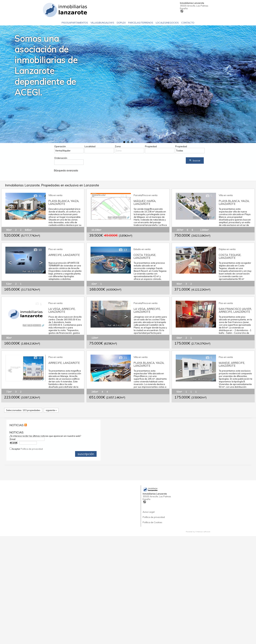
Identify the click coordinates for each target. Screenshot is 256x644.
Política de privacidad (32, 449)
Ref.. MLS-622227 (117, 271)
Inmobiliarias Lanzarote (192, 3)
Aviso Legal (149, 512)
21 (123, 358)
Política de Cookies (152, 522)
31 (38, 196)
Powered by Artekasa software (198, 532)
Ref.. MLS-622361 (202, 217)
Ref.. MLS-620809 (202, 325)
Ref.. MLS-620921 (32, 325)
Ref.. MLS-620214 (202, 379)
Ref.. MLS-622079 (202, 271)
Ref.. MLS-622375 (117, 217)
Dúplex (121, 23)
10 (38, 250)
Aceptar (27, 449)
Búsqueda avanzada (66, 170)
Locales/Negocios (167, 23)
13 (123, 250)
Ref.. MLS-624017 (32, 217)
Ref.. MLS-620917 (117, 325)
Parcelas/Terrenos (141, 23)
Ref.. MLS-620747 (117, 379)
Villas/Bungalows (102, 23)
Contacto (188, 23)
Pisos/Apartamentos (75, 23)
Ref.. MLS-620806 (32, 379)
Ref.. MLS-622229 (32, 271)
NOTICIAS (16, 425)
